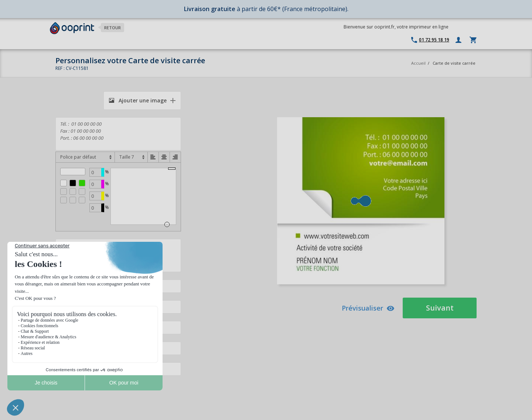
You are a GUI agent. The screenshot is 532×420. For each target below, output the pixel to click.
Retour (112, 28)
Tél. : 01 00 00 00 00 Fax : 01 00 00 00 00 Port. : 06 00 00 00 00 (118, 134)
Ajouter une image (138, 100)
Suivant (440, 308)
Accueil (418, 63)
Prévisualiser (368, 308)
